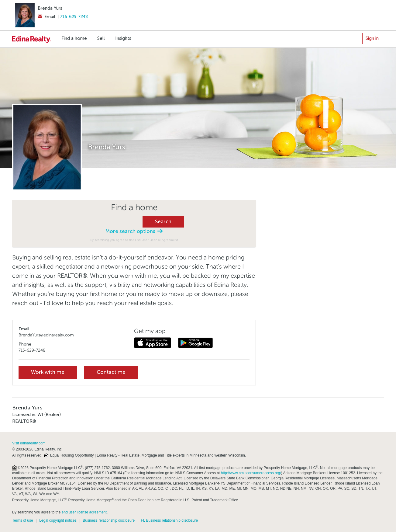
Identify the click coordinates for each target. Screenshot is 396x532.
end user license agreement (84, 512)
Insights (123, 38)
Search (163, 222)
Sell (101, 38)
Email (46, 17)
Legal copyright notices (58, 520)
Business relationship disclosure (109, 520)
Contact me (111, 372)
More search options (134, 231)
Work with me (48, 372)
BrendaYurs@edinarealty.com (46, 335)
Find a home (74, 38)
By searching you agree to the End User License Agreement (134, 240)
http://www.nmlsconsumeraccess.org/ (251, 473)
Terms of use (23, 520)
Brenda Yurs (50, 8)
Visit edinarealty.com (29, 443)
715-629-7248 (74, 17)
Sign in (372, 38)
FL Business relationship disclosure (170, 520)
